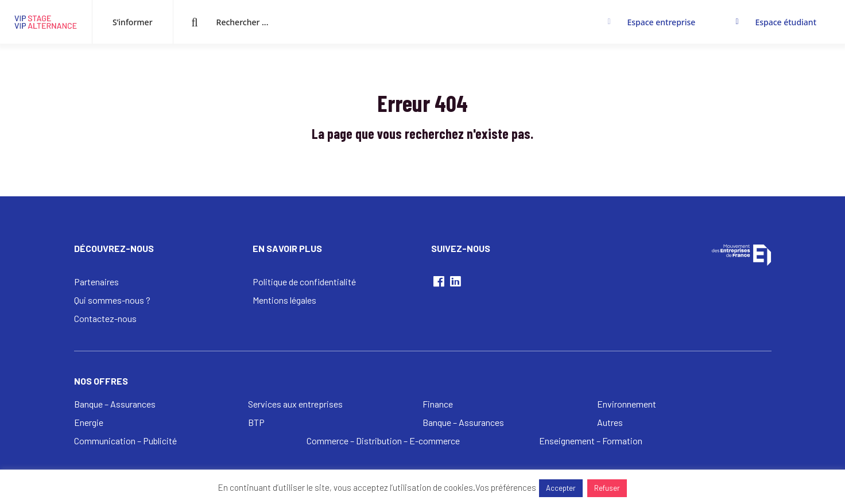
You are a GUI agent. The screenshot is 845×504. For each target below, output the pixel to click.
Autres (610, 422)
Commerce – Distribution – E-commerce (383, 441)
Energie (89, 422)
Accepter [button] (561, 488)
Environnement (627, 404)
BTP (256, 422)
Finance (438, 404)
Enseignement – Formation (591, 441)
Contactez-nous (105, 318)
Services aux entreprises (295, 404)
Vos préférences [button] (506, 487)
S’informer (133, 22)
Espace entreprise (661, 22)
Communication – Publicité (125, 441)
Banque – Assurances (115, 404)
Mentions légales (284, 300)
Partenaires (96, 282)
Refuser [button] (607, 488)
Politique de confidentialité (304, 282)
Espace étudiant (786, 22)
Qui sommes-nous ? (112, 300)
